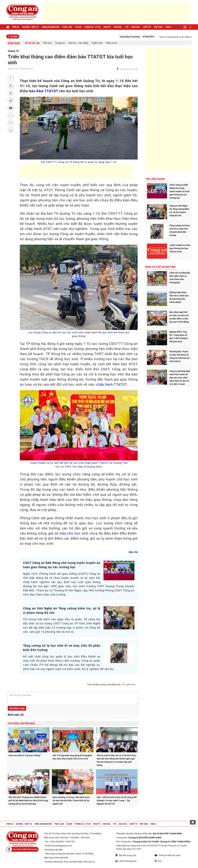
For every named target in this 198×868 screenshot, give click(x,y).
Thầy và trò (111, 43)
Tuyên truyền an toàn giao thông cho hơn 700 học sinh (180, 248)
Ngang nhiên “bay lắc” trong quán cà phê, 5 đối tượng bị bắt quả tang (179, 337)
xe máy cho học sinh (71, 533)
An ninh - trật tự (30, 27)
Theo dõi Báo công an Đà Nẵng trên (112, 685)
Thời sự (16, 27)
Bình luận (16, 715)
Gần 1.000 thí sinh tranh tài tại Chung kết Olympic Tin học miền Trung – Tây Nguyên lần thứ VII (117, 801)
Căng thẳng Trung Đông (136, 37)
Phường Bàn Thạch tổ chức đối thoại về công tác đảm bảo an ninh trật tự (180, 356)
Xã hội (78, 27)
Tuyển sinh (97, 43)
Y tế (127, 27)
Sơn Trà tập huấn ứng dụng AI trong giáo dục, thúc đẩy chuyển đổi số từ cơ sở (72, 757)
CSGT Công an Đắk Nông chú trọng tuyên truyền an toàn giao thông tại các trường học (180, 191)
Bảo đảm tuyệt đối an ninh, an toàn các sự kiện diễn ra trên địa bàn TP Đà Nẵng (179, 317)
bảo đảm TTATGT (44, 91)
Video (168, 27)
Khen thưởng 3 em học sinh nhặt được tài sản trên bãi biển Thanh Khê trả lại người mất (71, 801)
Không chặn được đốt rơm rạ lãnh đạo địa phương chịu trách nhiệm (179, 297)
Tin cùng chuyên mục (22, 724)
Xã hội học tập (32, 43)
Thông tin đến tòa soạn (168, 855)
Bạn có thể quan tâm (160, 267)
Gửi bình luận (17, 708)
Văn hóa (118, 27)
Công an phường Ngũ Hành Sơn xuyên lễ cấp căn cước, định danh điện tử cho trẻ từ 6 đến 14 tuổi (180, 378)
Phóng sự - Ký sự (93, 27)
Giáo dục (136, 27)
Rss (158, 861)
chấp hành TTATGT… (113, 384)
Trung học (60, 43)
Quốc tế (147, 27)
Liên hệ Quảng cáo (126, 861)
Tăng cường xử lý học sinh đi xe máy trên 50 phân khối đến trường (180, 230)
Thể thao (158, 27)
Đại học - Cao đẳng (78, 43)
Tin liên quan (155, 179)
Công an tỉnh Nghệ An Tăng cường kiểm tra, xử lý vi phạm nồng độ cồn (179, 211)
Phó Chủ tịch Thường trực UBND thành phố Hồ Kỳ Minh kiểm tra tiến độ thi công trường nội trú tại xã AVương (28, 801)
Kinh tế (107, 27)
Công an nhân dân (51, 27)
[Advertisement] (117, 12)
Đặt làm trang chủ (126, 855)
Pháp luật (67, 27)
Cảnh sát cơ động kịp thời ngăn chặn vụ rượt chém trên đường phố (180, 278)
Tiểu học (47, 43)
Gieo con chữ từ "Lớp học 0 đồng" (25, 755)
